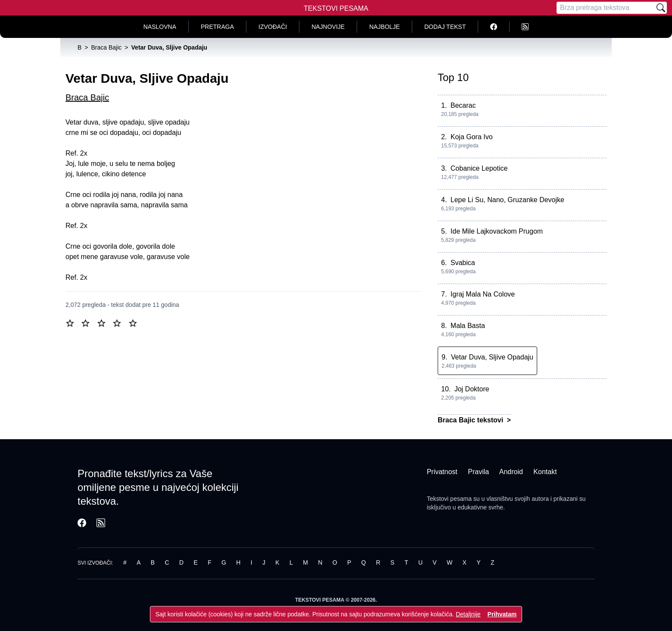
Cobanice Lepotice (479, 168)
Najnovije (328, 27)
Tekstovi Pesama (336, 8)
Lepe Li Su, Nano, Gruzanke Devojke (507, 200)
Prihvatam (502, 614)
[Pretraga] (606, 8)
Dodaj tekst (445, 27)
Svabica (463, 263)
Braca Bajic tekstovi (471, 420)
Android (511, 472)
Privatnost (442, 472)
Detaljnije (468, 614)
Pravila (478, 472)
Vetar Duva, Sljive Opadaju (492, 357)
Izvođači (273, 27)
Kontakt (545, 472)
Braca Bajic (87, 97)
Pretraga (217, 27)
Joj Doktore (472, 389)
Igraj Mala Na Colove (483, 294)
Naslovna (160, 27)
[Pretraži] (661, 8)
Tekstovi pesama (449, 499)
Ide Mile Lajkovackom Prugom (497, 231)
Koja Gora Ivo (472, 137)
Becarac (463, 105)
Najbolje (384, 27)
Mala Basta (468, 326)
